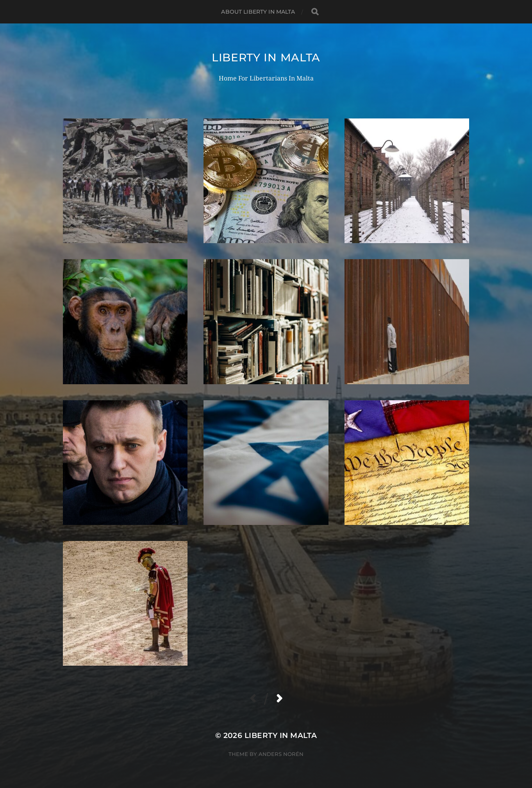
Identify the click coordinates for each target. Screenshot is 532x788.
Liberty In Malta (266, 57)
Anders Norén (281, 754)
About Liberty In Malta (258, 12)
